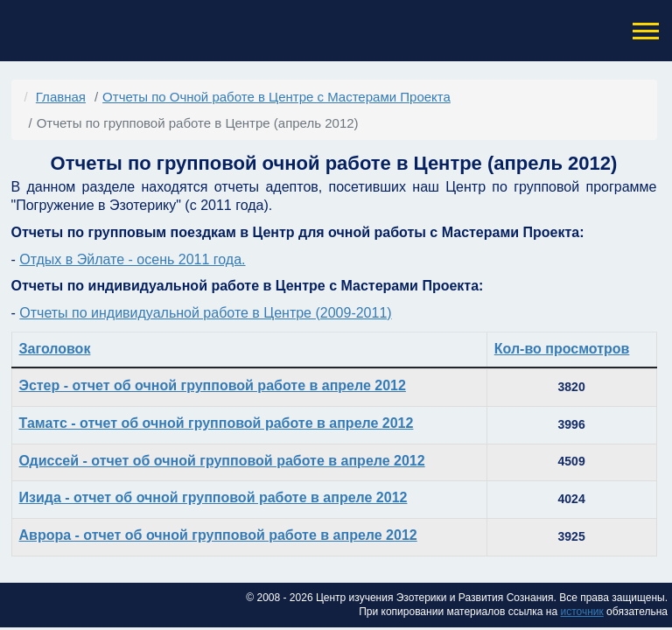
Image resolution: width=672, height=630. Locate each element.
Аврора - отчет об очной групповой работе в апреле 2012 (218, 535)
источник (581, 612)
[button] (644, 31)
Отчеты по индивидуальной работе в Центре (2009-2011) (205, 313)
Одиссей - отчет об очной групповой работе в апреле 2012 (222, 461)
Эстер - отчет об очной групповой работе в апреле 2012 (213, 385)
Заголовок (55, 349)
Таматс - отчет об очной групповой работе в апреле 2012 (217, 423)
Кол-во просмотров (562, 349)
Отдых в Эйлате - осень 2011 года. (132, 259)
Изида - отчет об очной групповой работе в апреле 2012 (213, 497)
